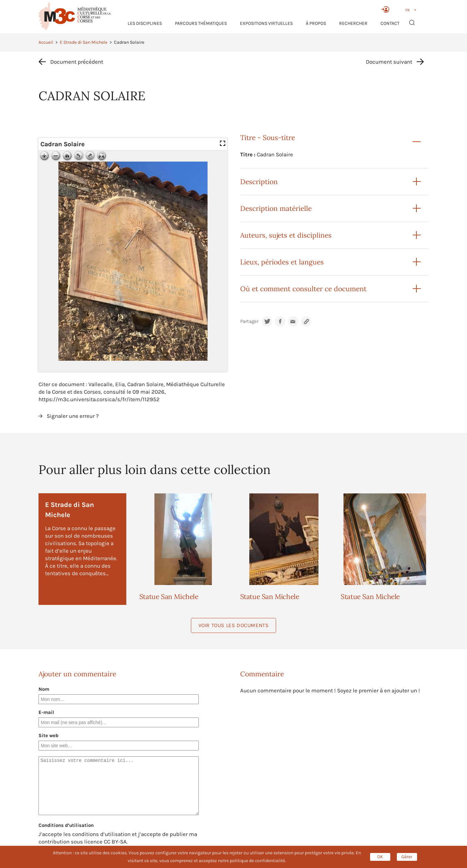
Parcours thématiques (201, 23)
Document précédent (77, 62)
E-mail (46, 712)
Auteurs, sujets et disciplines (286, 235)
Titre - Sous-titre (268, 138)
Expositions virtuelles (266, 23)
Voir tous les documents (234, 625)
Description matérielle (276, 208)
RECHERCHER (353, 23)
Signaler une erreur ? (73, 416)
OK (380, 857)
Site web (48, 735)
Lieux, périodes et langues (282, 262)
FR (407, 10)
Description (259, 182)
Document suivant (389, 62)
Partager (249, 321)
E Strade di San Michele (84, 42)
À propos (316, 23)
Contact (390, 23)
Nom (44, 689)
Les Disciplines (145, 23)
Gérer (407, 857)
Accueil (46, 42)
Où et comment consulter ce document (303, 289)
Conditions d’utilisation (66, 825)
